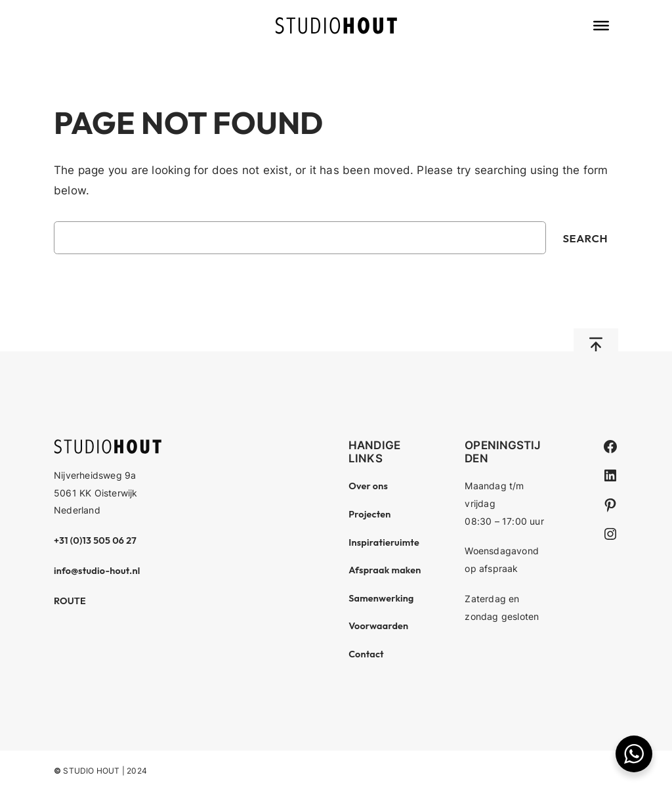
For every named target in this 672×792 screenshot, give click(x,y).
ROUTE (70, 601)
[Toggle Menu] (601, 26)
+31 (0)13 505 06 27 (95, 540)
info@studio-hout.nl (97, 571)
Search (586, 238)
